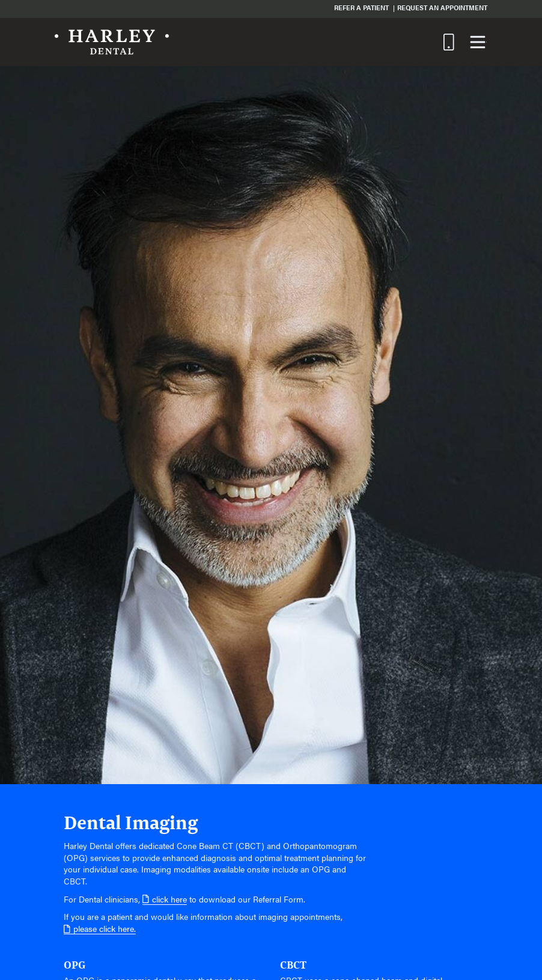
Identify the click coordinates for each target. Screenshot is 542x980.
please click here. (100, 929)
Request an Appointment (442, 8)
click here (165, 899)
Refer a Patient (361, 8)
